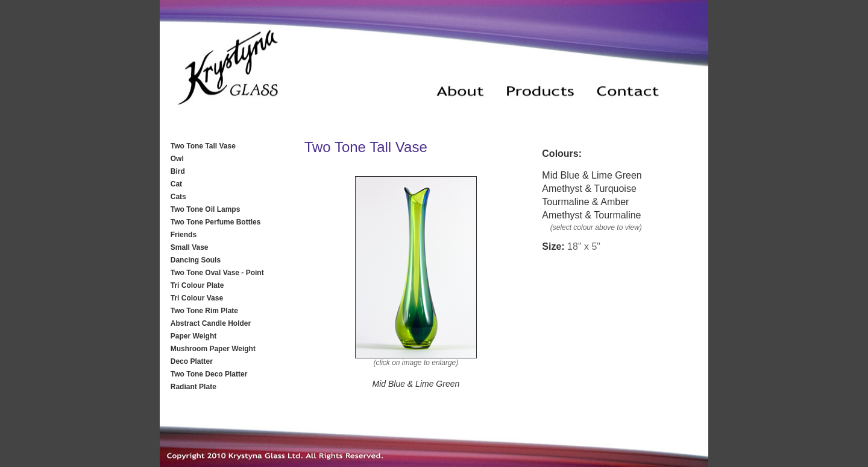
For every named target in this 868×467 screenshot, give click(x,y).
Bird (178, 171)
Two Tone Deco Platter (209, 374)
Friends (184, 235)
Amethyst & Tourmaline (591, 215)
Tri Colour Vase (197, 298)
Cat (176, 184)
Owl (177, 159)
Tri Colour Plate (197, 285)
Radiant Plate (193, 387)
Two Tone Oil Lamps (206, 209)
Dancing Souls (196, 260)
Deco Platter (192, 361)
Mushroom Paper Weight (213, 349)
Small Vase (190, 247)
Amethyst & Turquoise (589, 189)
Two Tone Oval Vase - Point (217, 273)
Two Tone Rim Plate (204, 311)
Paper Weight (193, 336)
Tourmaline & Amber (585, 202)
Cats (178, 197)
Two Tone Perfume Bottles (216, 222)
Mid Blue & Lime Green (592, 175)
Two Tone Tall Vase (203, 146)
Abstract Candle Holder (211, 323)
